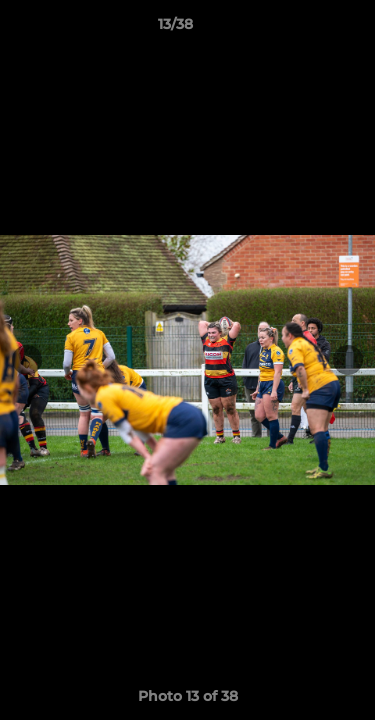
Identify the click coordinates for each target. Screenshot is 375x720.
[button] (303, 29)
